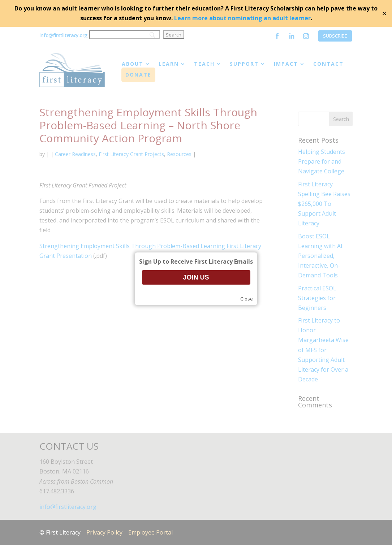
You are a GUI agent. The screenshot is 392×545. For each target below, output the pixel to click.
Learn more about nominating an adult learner (242, 18)
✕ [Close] (384, 13)
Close (247, 299)
